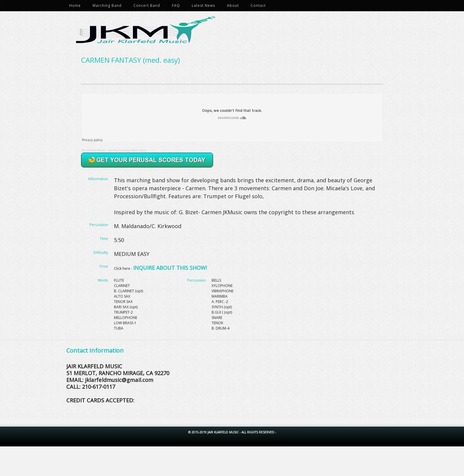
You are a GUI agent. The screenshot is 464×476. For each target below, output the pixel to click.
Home (75, 5)
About (233, 5)
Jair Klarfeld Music (235, 32)
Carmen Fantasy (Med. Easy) (127, 150)
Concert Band (147, 5)
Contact (258, 5)
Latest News (203, 5)
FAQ (176, 5)
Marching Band (107, 5)
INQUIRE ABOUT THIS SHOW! (170, 268)
